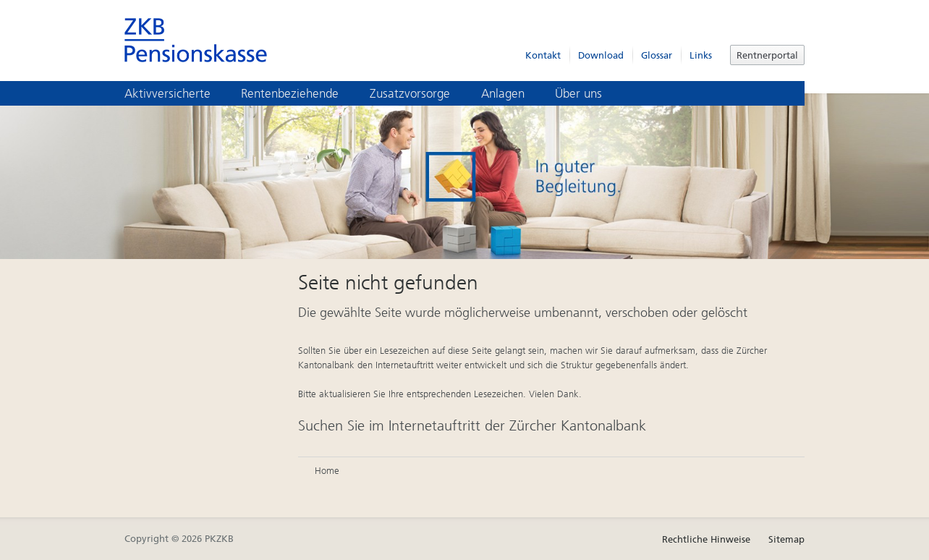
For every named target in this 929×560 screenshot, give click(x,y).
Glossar (657, 55)
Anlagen (513, 93)
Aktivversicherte (178, 93)
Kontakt (543, 55)
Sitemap (786, 539)
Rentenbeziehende (300, 93)
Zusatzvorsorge (420, 93)
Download (601, 55)
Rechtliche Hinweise (706, 539)
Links (701, 55)
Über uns (589, 93)
